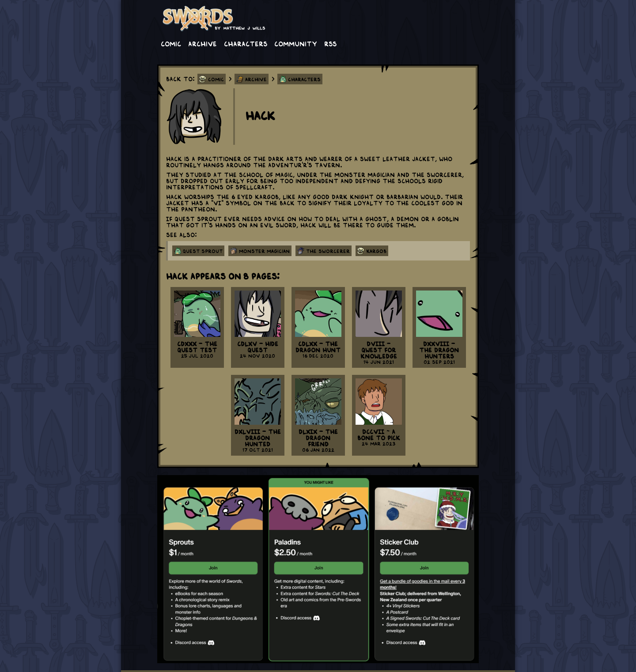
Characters (246, 43)
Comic (171, 43)
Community (296, 43)
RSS (330, 43)
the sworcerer (328, 251)
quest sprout (203, 251)
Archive (203, 43)
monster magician (264, 251)
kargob (376, 251)
